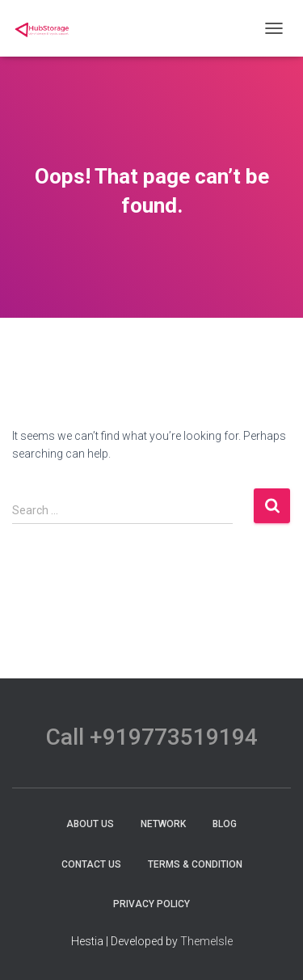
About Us (90, 824)
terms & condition (195, 864)
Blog (225, 824)
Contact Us (91, 864)
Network (163, 824)
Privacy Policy (151, 904)
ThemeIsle (206, 941)
